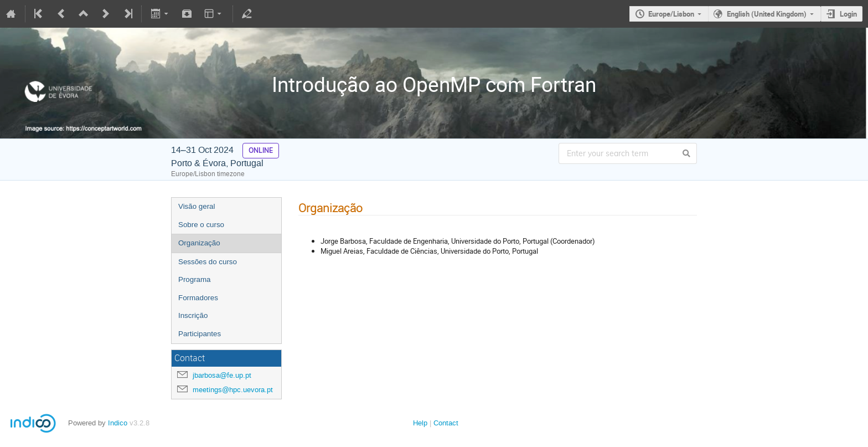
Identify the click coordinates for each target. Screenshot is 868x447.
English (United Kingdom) (767, 14)
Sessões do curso (208, 262)
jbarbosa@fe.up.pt (222, 375)
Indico (118, 423)
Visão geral (197, 206)
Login (848, 14)
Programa (195, 279)
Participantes (200, 334)
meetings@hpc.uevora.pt (233, 390)
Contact (446, 423)
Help (420, 423)
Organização (199, 243)
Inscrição (193, 315)
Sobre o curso (201, 225)
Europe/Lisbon (671, 14)
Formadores (198, 298)
